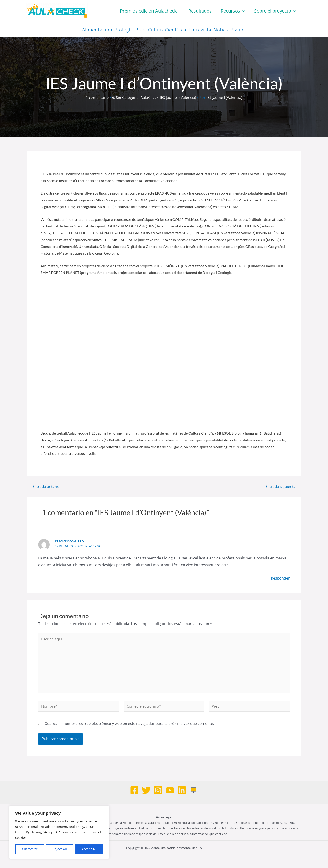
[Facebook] (134, 790)
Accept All (89, 849)
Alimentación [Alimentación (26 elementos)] (97, 30)
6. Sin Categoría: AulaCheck (135, 98)
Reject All (60, 849)
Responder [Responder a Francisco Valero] (280, 578)
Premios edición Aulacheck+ (150, 11)
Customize (30, 849)
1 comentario (97, 98)
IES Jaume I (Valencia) (178, 98)
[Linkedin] (182, 790)
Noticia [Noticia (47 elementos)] (222, 30)
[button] (243, 11)
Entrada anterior (44, 487)
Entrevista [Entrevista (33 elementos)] (200, 30)
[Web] (194, 790)
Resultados (200, 11)
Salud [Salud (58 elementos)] (238, 30)
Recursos (233, 11)
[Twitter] (146, 790)
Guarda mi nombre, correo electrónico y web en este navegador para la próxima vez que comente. (129, 724)
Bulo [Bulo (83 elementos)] (141, 30)
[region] (59, 832)
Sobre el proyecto (275, 11)
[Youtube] (170, 790)
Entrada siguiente (283, 487)
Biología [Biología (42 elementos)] (124, 30)
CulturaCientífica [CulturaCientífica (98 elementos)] (167, 30)
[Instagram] (158, 790)
